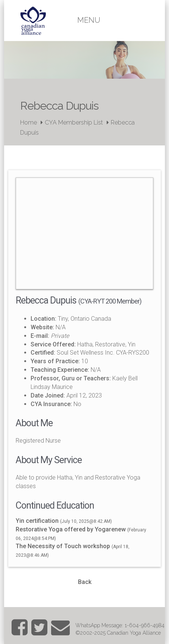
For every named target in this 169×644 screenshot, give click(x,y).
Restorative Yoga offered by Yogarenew (71, 529)
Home (29, 122)
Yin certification (37, 521)
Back (85, 582)
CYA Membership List (74, 122)
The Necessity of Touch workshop (64, 546)
